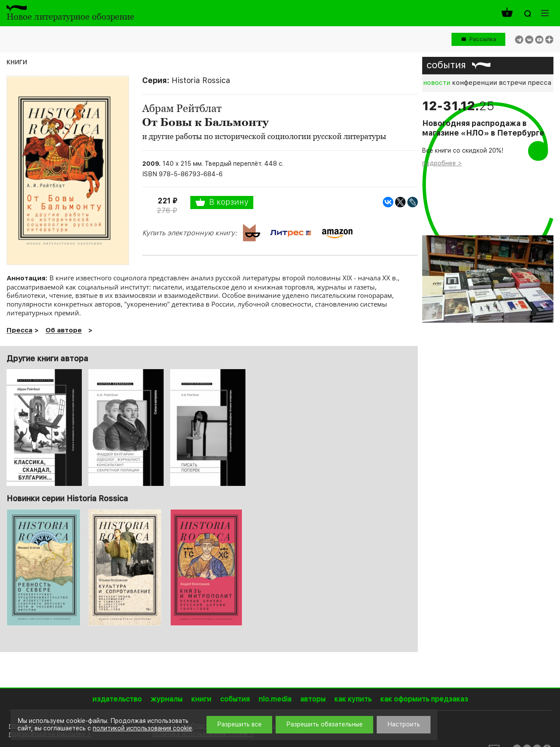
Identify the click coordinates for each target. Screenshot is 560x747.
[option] (44, 567)
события (446, 65)
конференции (474, 83)
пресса (539, 83)
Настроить (404, 724)
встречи (512, 83)
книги (17, 61)
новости (437, 83)
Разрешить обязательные (324, 724)
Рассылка (483, 39)
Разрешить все (239, 724)
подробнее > (442, 163)
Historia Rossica (201, 80)
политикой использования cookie (142, 728)
